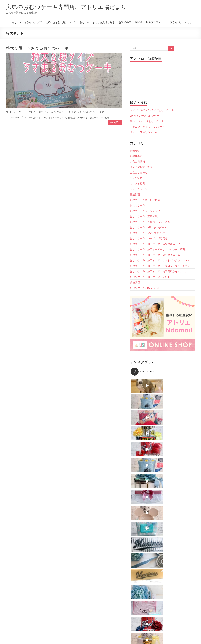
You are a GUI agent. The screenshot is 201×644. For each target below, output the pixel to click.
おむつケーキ (137, 205)
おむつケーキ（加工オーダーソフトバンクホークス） (160, 260)
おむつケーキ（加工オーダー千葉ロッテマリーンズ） (160, 266)
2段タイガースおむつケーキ (146, 116)
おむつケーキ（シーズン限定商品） (150, 238)
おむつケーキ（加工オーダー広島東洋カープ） (156, 244)
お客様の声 (125, 22)
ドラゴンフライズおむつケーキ (147, 127)
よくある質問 (137, 183)
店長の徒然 (136, 178)
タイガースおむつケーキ (144, 132)
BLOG (139, 22)
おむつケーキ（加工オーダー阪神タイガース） (156, 255)
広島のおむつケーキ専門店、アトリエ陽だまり (66, 7)
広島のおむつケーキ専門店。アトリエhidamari (160, 486)
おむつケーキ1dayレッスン (145, 288)
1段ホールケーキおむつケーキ (147, 121)
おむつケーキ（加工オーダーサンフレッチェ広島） (159, 249)
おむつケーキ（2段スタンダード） (149, 227)
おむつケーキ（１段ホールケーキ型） (151, 222)
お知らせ (135, 150)
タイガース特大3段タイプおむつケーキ (152, 110)
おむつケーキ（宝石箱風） (145, 216)
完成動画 (69, 118)
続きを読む (115, 122)
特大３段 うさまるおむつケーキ (37, 48)
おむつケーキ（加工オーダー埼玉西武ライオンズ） (159, 271)
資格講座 (135, 282)
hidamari (15, 118)
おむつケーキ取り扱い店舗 (145, 200)
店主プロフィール (156, 22)
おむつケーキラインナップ (27, 22)
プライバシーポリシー (182, 22)
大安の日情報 (137, 161)
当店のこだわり (139, 172)
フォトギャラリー (55, 118)
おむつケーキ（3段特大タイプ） (148, 233)
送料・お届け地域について (61, 22)
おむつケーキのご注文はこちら (97, 22)
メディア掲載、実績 (141, 167)
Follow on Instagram (163, 461)
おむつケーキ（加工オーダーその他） (93, 118)
